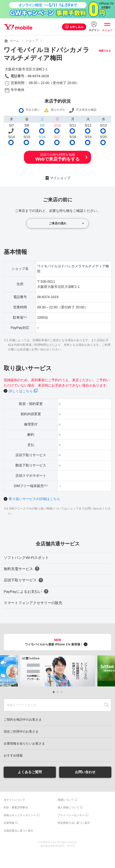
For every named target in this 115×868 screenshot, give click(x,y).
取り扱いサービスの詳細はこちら (34, 499)
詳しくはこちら (21, 391)
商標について (66, 800)
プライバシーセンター (71, 815)
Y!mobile (18, 27)
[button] (54, 692)
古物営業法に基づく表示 (18, 831)
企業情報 (9, 823)
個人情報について (68, 807)
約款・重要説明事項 (16, 807)
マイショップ (60, 178)
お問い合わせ (85, 772)
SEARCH (106, 705)
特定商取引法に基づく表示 (74, 823)
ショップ (32, 40)
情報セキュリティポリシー (20, 815)
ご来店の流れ (58, 223)
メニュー (107, 30)
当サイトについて (14, 800)
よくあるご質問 (30, 772)
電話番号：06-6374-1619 (30, 76)
